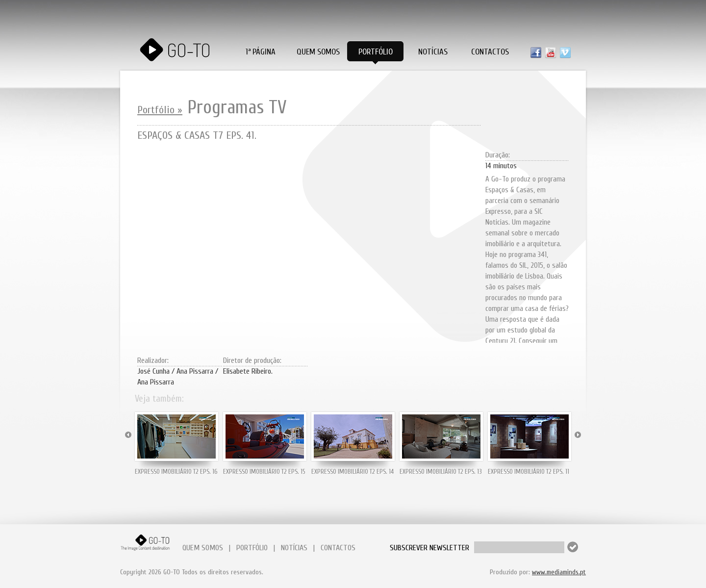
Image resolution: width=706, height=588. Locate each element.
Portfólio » (160, 110)
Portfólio (376, 52)
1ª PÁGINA (261, 52)
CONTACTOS (338, 548)
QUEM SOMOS (203, 548)
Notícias (433, 52)
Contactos (490, 52)
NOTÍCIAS (294, 548)
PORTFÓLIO (252, 548)
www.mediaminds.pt (559, 572)
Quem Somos (318, 52)
